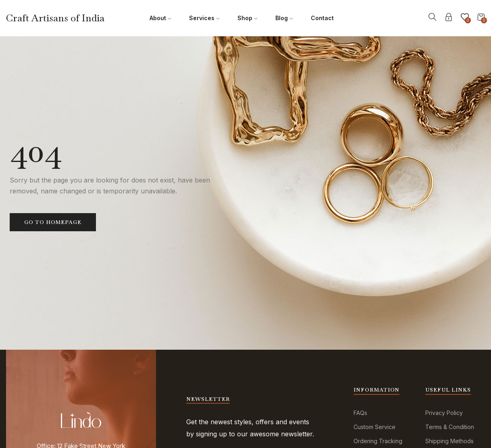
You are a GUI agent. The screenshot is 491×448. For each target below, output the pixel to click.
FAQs (360, 413)
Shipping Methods (449, 441)
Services (204, 18)
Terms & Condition (450, 427)
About (160, 18)
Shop (248, 18)
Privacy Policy (444, 413)
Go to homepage (53, 222)
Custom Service (374, 427)
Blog (284, 18)
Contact (322, 18)
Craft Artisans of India (55, 18)
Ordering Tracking (378, 441)
